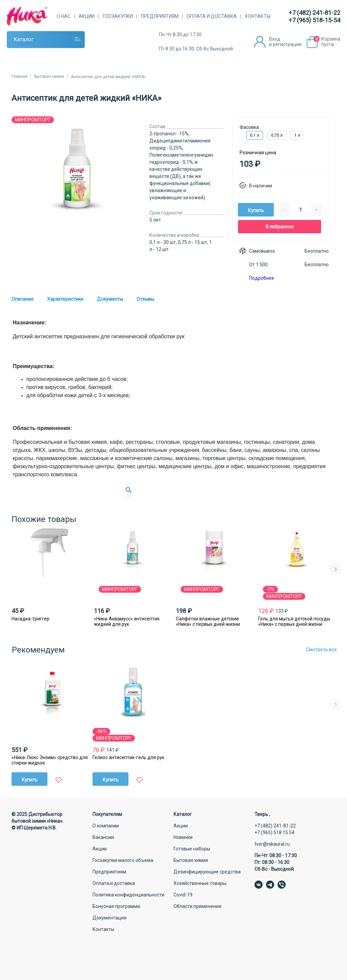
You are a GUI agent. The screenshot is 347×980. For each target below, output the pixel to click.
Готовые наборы (192, 849)
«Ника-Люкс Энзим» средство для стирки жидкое (50, 760)
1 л (297, 135)
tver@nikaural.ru (272, 844)
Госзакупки (118, 16)
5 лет (155, 220)
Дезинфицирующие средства (207, 872)
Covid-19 (183, 895)
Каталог (24, 39)
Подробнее (262, 278)
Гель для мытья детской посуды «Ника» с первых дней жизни (294, 621)
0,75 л (277, 135)
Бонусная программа (116, 906)
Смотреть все (321, 649)
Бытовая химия (191, 860)
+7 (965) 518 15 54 (274, 833)
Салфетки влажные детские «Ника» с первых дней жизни (208, 621)
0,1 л (255, 135)
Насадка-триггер (30, 619)
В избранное (280, 227)
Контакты (258, 16)
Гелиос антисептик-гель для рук (128, 757)
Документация (109, 918)
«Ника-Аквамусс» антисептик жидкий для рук (127, 621)
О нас (64, 16)
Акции (87, 16)
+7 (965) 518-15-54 (314, 20)
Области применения (197, 906)
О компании (106, 826)
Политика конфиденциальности (128, 895)
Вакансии (103, 837)
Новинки (183, 837)
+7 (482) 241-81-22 (314, 13)
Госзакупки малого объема (123, 860)
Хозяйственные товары (200, 883)
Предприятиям (160, 16)
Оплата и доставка (212, 16)
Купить (256, 210)
